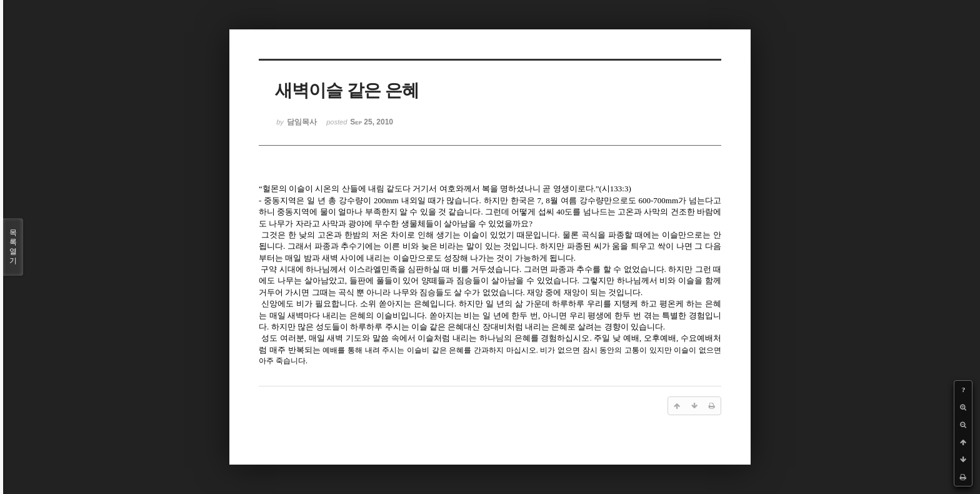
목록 (13, 247)
